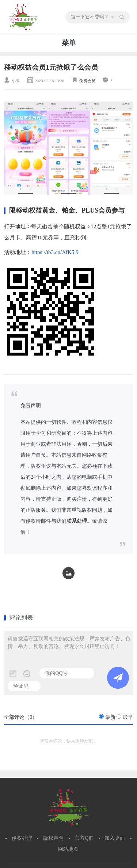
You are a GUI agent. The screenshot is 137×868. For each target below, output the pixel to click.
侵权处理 (22, 838)
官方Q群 (84, 838)
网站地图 (68, 849)
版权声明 (53, 838)
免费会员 (87, 81)
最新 (110, 717)
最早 (128, 717)
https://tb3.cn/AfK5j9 (55, 252)
